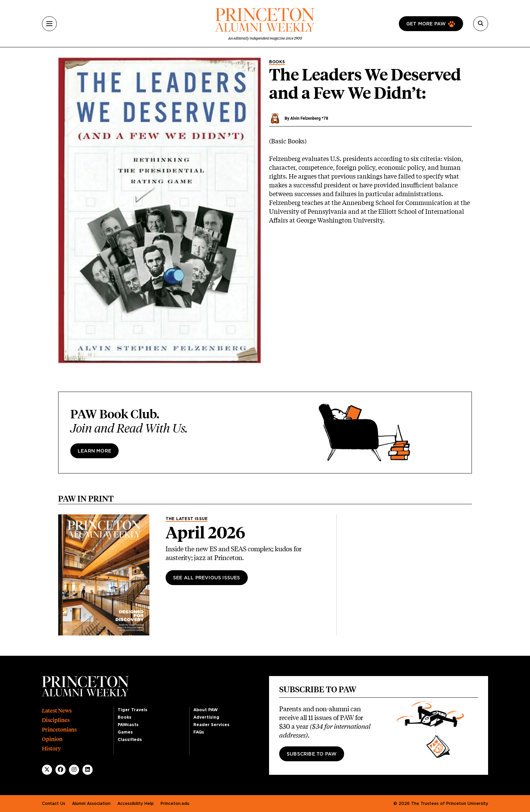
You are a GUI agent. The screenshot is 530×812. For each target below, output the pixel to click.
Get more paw (426, 24)
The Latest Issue (187, 519)
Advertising (206, 717)
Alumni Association (91, 804)
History (51, 749)
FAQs (199, 732)
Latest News (57, 711)
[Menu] (49, 24)
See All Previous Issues (207, 578)
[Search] (481, 24)
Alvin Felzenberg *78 (309, 118)
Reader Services (211, 725)
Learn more (94, 451)
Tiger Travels (132, 710)
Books (277, 62)
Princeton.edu (175, 804)
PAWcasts (128, 725)
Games (125, 732)
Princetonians (59, 730)
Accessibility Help (136, 804)
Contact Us (54, 804)
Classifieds (130, 740)
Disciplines (56, 720)
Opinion (52, 739)
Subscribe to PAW (312, 754)
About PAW (206, 710)
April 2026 (206, 533)
